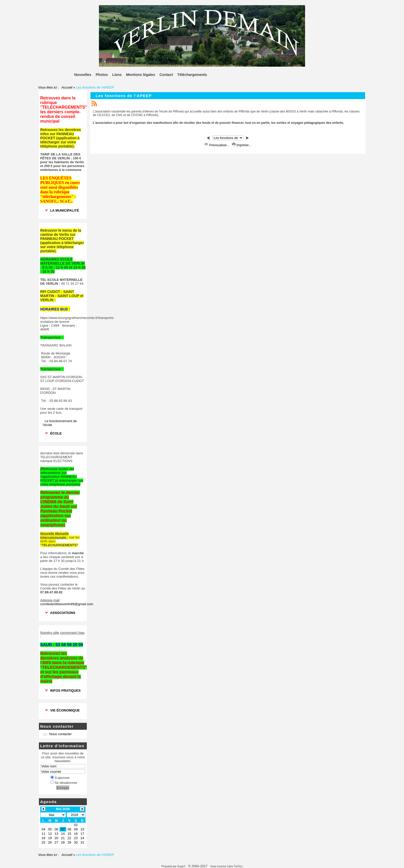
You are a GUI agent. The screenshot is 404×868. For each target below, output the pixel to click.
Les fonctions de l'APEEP (124, 96)
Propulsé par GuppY (174, 866)
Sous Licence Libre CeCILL (227, 866)
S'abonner (60, 778)
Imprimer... (242, 145)
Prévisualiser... (217, 145)
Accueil (67, 87)
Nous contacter (57, 734)
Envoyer (63, 788)
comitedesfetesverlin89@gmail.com (67, 604)
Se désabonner (64, 783)
